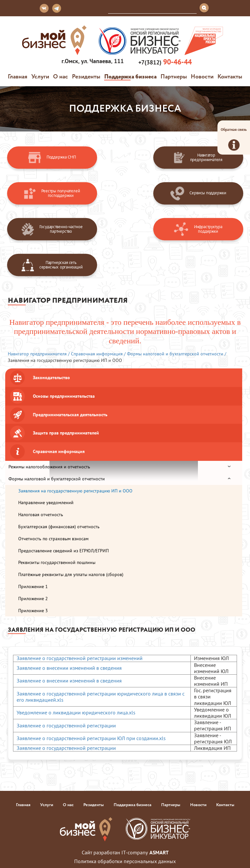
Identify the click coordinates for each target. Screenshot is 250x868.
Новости (202, 76)
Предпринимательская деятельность (70, 415)
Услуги (40, 76)
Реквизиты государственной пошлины (57, 562)
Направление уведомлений (46, 503)
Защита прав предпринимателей (66, 433)
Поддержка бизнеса (130, 76)
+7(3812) (164, 62)
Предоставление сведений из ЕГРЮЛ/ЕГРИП (63, 551)
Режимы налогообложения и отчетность (49, 467)
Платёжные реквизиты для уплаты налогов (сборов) (71, 574)
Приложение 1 (33, 586)
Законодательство (51, 378)
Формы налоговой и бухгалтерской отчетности (57, 479)
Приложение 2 (33, 599)
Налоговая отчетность (41, 515)
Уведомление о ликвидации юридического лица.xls (76, 712)
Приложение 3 (33, 611)
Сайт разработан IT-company (125, 852)
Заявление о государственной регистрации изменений (80, 658)
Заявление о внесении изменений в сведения (69, 668)
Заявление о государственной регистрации (66, 725)
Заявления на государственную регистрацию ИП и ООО (75, 491)
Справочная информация (59, 451)
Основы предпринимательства (64, 396)
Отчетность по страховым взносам (53, 539)
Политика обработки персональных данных (125, 861)
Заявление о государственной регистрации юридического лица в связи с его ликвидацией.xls (101, 697)
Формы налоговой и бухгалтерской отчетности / (177, 354)
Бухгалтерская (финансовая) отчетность (59, 527)
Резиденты (86, 76)
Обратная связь (234, 139)
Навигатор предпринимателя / (39, 354)
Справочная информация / (98, 354)
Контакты (230, 76)
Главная (18, 76)
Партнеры (174, 76)
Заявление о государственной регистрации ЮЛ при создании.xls (91, 738)
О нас (61, 76)
